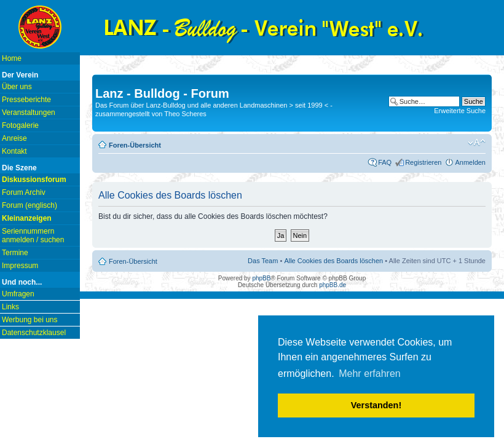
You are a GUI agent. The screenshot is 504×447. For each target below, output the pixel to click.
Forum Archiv (24, 192)
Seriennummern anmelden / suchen (33, 235)
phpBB (261, 278)
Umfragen (18, 294)
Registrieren (423, 162)
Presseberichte (26, 100)
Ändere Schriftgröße (477, 143)
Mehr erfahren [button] (370, 374)
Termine (15, 253)
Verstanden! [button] (376, 405)
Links (10, 307)
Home (12, 58)
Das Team (263, 261)
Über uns (17, 87)
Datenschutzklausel (34, 333)
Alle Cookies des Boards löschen (333, 261)
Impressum (20, 266)
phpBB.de (333, 285)
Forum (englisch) (30, 205)
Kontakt (14, 151)
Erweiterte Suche (460, 111)
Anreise (14, 138)
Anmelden (470, 162)
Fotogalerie (20, 125)
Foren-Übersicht (135, 145)
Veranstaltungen (29, 113)
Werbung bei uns (30, 320)
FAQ (385, 162)
